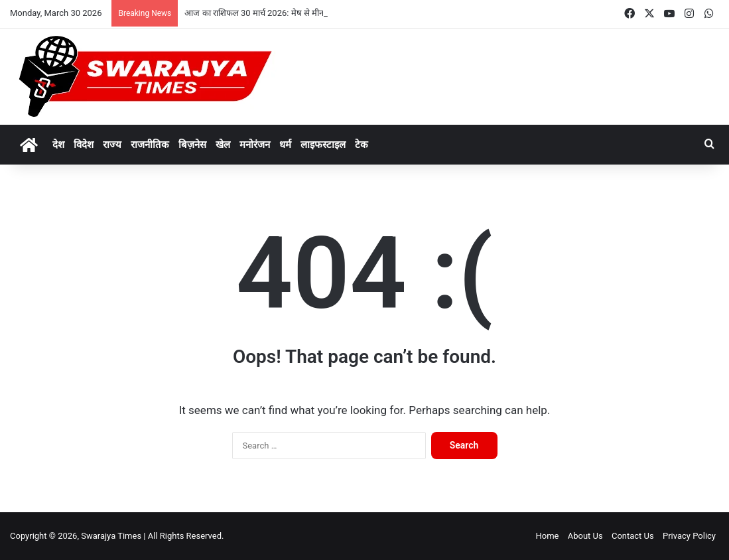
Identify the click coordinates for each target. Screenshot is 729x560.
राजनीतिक (150, 145)
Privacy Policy (689, 536)
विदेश (84, 145)
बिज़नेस (192, 145)
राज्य (112, 145)
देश (58, 145)
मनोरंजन (255, 145)
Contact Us (633, 536)
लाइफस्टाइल (323, 145)
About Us (585, 536)
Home (547, 536)
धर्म (285, 145)
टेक (362, 145)
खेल (223, 145)
